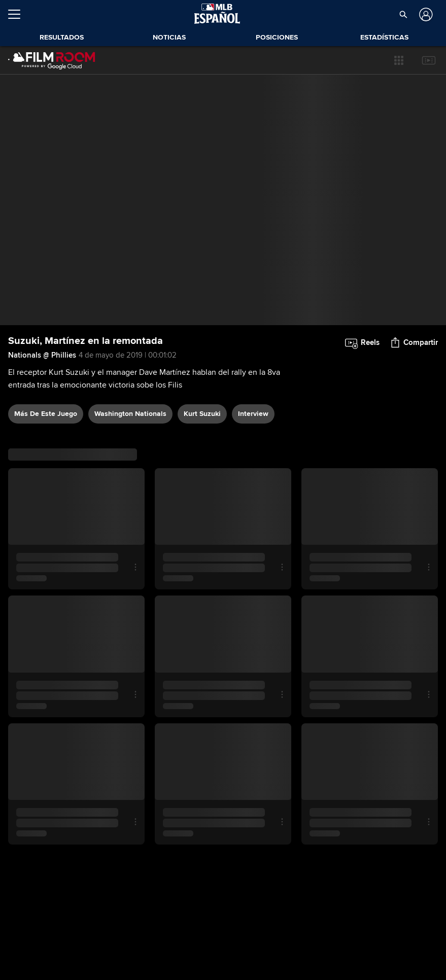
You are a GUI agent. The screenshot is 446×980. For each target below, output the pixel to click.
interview (253, 414)
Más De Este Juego (46, 414)
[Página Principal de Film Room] (52, 60)
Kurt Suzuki (202, 414)
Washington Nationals (130, 414)
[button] (399, 60)
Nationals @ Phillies (42, 355)
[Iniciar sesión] (425, 14)
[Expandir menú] (18, 14)
